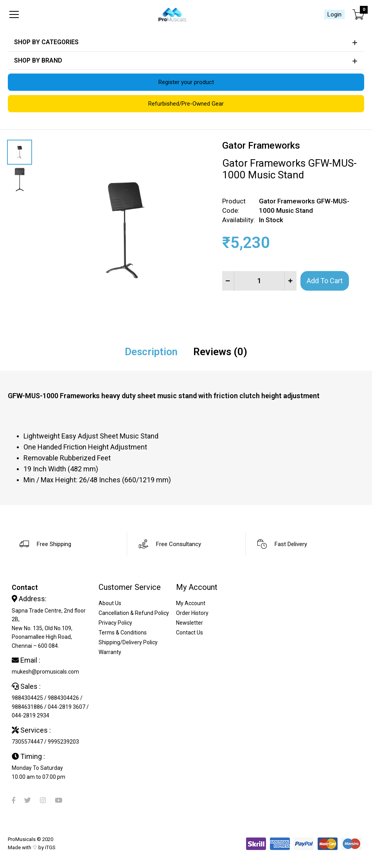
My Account (191, 603)
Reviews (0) (220, 352)
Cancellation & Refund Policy (134, 613)
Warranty (110, 652)
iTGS (50, 847)
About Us (110, 603)
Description (151, 352)
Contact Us (190, 633)
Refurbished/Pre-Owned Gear (186, 104)
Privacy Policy (115, 623)
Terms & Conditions (123, 633)
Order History (192, 613)
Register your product (186, 82)
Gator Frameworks (261, 146)
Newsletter (190, 623)
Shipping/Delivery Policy (128, 642)
